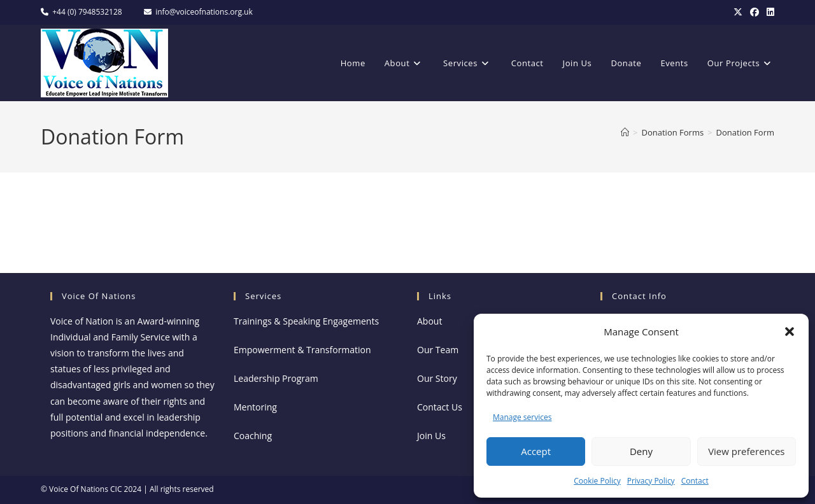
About (429, 321)
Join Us (431, 436)
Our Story (437, 378)
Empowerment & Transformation (302, 350)
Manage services (522, 417)
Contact (695, 481)
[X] (738, 12)
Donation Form (745, 132)
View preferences (746, 451)
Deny (641, 451)
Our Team (438, 350)
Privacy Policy (651, 481)
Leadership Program (276, 378)
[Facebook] (755, 12)
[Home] (625, 132)
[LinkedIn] (769, 12)
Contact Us (440, 407)
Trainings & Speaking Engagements (306, 321)
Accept (536, 451)
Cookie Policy (597, 481)
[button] (790, 332)
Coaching (253, 436)
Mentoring (255, 407)
